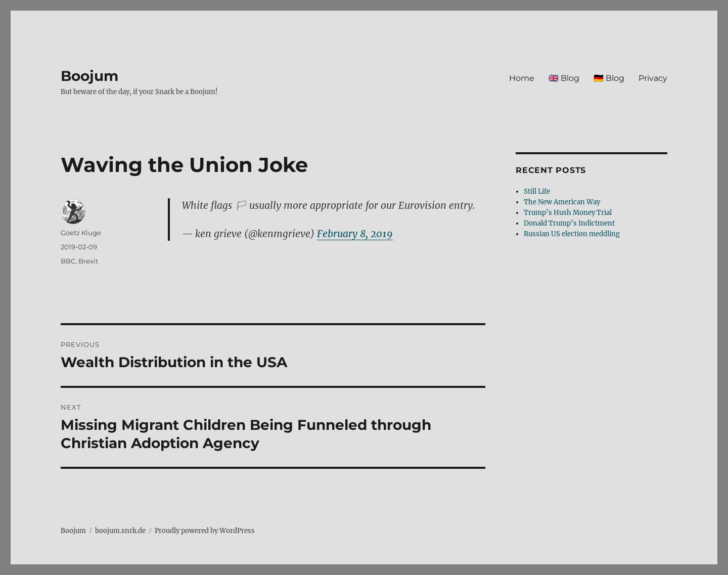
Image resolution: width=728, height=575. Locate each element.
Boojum (89, 76)
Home (522, 78)
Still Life (537, 191)
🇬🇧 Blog (564, 78)
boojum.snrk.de (120, 531)
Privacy (653, 78)
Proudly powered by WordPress (205, 531)
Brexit (88, 261)
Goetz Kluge (81, 233)
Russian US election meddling (572, 234)
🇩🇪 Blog (609, 78)
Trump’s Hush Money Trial (568, 213)
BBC (68, 261)
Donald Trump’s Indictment (569, 223)
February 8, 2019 (355, 234)
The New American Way (562, 202)
